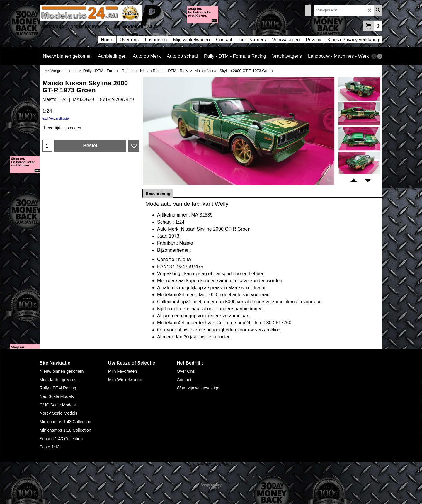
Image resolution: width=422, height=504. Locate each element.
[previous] (374, 56)
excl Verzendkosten (56, 118)
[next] (380, 56)
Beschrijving (158, 193)
